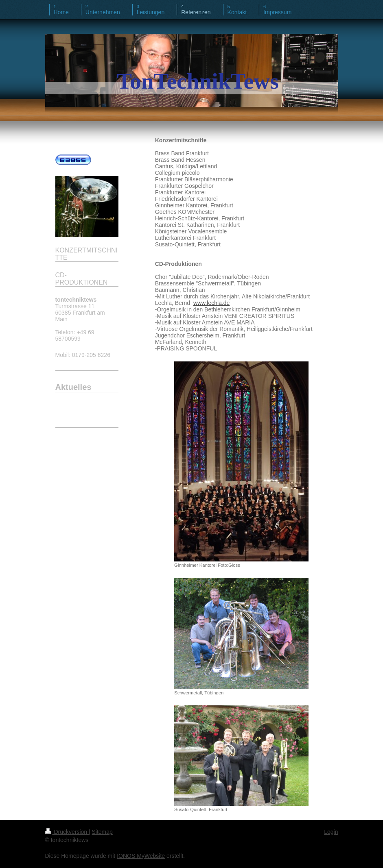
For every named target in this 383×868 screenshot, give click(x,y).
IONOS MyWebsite (141, 856)
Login (331, 832)
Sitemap (102, 832)
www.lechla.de (212, 303)
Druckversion (67, 832)
